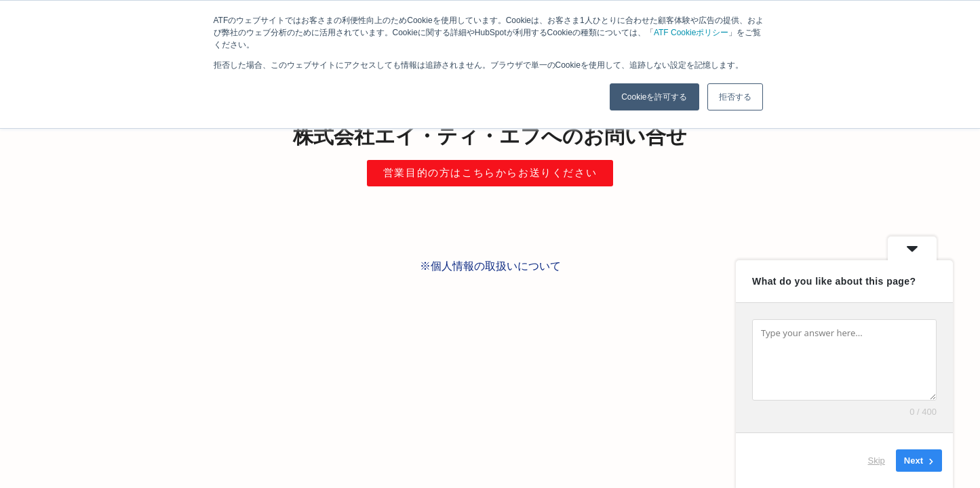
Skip (877, 461)
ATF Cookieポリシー (691, 33)
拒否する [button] (735, 97)
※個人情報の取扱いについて (490, 266)
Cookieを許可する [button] (654, 97)
